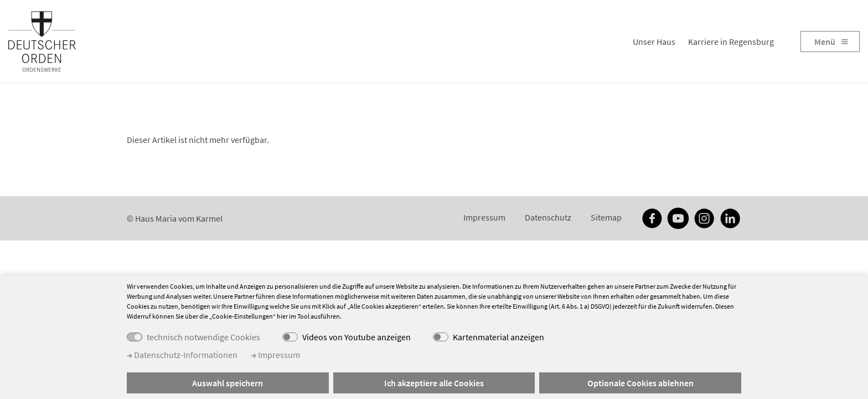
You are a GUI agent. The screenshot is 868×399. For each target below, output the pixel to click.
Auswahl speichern (228, 383)
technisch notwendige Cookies (203, 337)
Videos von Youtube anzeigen (356, 337)
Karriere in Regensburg (731, 42)
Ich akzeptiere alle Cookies (434, 383)
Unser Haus (654, 42)
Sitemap (606, 217)
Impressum (484, 217)
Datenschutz (548, 217)
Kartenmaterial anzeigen (498, 337)
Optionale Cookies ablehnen (640, 383)
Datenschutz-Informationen (182, 355)
